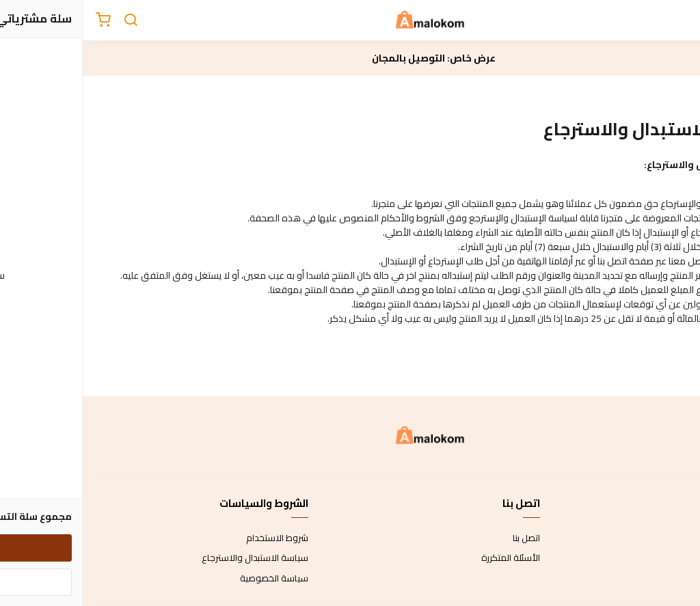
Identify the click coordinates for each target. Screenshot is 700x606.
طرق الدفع (669, 558)
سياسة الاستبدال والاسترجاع (172, 558)
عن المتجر (672, 538)
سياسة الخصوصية (191, 579)
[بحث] (48, 20)
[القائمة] (679, 20)
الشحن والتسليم (660, 579)
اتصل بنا (444, 538)
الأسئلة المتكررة (428, 558)
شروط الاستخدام (194, 538)
